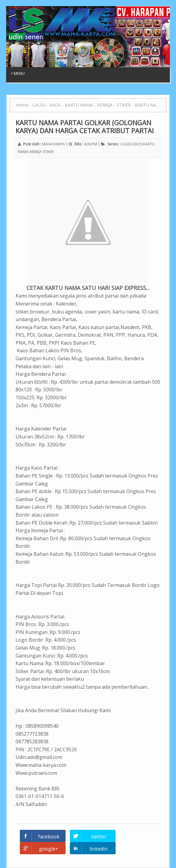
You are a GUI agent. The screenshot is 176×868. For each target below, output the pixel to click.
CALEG (126, 144)
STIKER (48, 152)
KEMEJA (36, 152)
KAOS (137, 144)
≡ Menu (18, 73)
